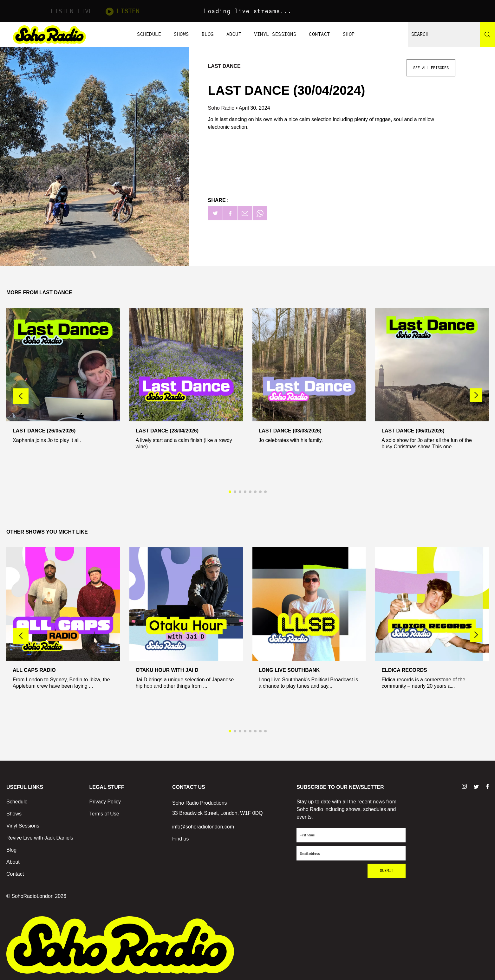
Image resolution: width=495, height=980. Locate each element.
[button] (476, 395)
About (234, 34)
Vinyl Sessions (275, 34)
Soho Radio (222, 108)
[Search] (487, 35)
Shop (349, 34)
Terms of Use (104, 814)
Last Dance (224, 66)
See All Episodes (431, 68)
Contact (319, 34)
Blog (208, 34)
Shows (181, 34)
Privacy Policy (105, 802)
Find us (180, 839)
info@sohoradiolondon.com (203, 827)
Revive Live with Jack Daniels (40, 838)
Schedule (149, 34)
